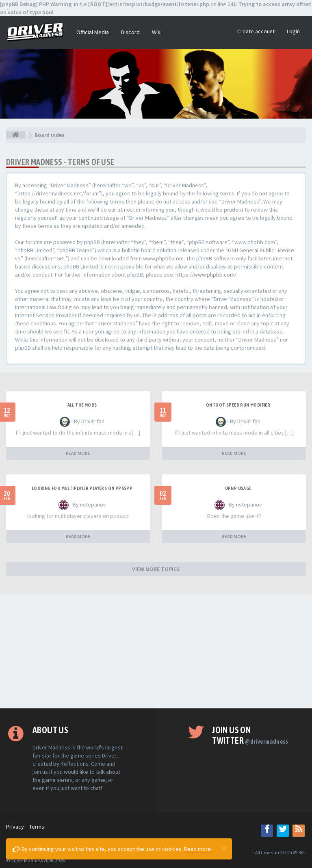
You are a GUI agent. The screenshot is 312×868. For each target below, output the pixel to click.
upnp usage (238, 488)
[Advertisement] (156, 652)
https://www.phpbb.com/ (206, 275)
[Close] (224, 848)
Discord (130, 32)
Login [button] (293, 31)
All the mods (82, 405)
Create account (256, 31)
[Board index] (16, 135)
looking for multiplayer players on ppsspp (82, 488)
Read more (197, 849)
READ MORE (78, 453)
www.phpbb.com (163, 258)
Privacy (15, 827)
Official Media (93, 32)
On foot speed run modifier (238, 405)
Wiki (157, 32)
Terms (37, 827)
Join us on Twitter (250, 735)
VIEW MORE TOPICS (156, 569)
